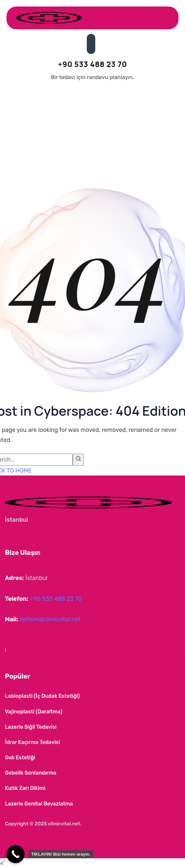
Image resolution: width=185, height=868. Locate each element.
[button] (13, 651)
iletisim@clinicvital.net (50, 619)
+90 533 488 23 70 (56, 599)
